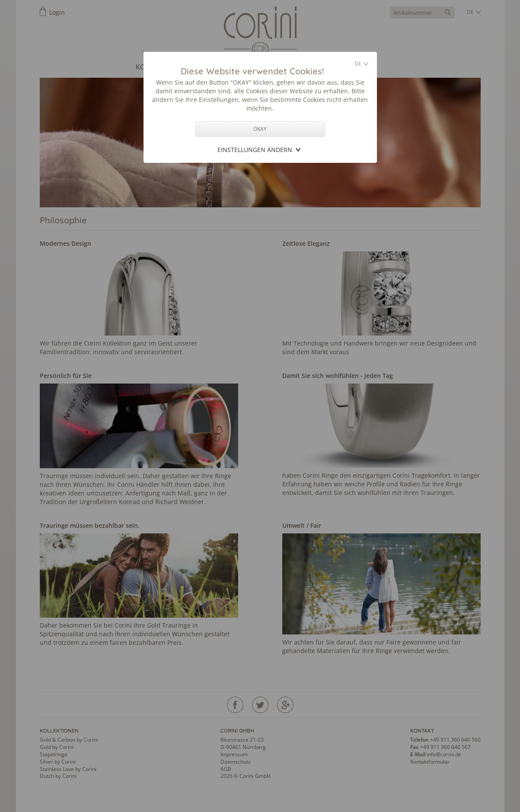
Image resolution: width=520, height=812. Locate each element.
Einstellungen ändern (255, 150)
